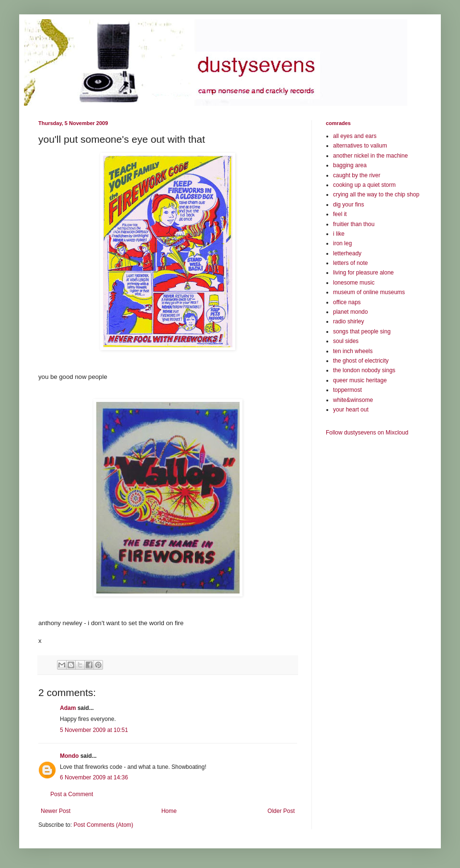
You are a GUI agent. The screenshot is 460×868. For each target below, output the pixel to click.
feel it (340, 214)
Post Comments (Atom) (103, 825)
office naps (347, 302)
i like (339, 234)
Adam (68, 708)
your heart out (351, 410)
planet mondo (351, 312)
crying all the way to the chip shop (376, 194)
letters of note (351, 263)
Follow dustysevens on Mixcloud (367, 433)
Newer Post (56, 811)
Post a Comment (72, 794)
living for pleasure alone (363, 273)
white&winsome (353, 400)
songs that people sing (362, 331)
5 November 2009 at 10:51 (94, 730)
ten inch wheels (353, 351)
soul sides (346, 341)
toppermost (347, 390)
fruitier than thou (354, 224)
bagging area (350, 165)
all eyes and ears (355, 136)
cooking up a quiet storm (364, 185)
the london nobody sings (364, 370)
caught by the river (357, 175)
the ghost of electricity (361, 361)
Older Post (281, 811)
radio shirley (349, 321)
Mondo (69, 756)
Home (169, 811)
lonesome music (354, 283)
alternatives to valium (360, 146)
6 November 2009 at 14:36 (94, 777)
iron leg (342, 243)
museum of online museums (369, 292)
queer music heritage (360, 380)
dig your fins (349, 205)
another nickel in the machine (370, 156)
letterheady (347, 253)
